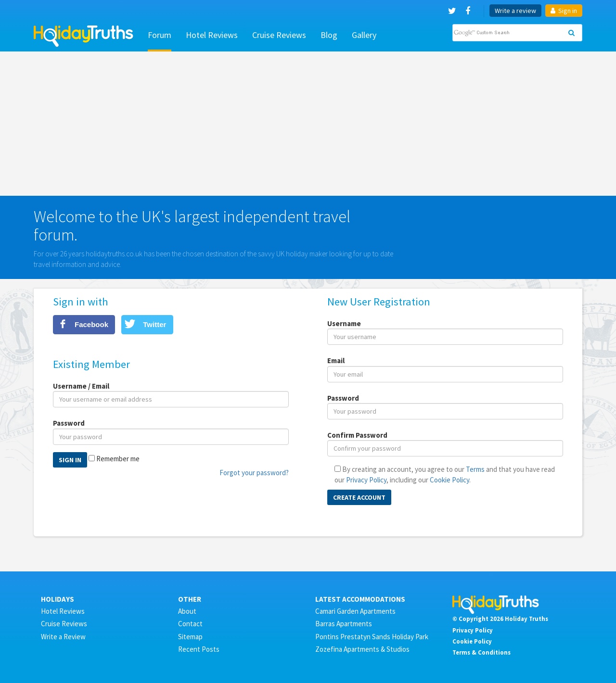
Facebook (91, 324)
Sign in (564, 11)
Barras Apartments (344, 624)
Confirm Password (357, 435)
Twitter (154, 324)
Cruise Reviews (279, 35)
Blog (329, 35)
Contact (190, 624)
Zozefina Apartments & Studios (362, 649)
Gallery (364, 35)
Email (336, 360)
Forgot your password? (254, 473)
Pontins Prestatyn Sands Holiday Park (372, 637)
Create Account (359, 497)
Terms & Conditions (481, 652)
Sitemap (190, 637)
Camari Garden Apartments (355, 611)
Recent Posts (199, 649)
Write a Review (63, 637)
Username (344, 323)
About (187, 611)
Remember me (118, 459)
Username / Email (81, 386)
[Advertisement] (308, 124)
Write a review (515, 11)
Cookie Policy (449, 480)
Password (69, 423)
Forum (160, 35)
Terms (475, 469)
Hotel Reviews (212, 35)
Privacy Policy (366, 480)
